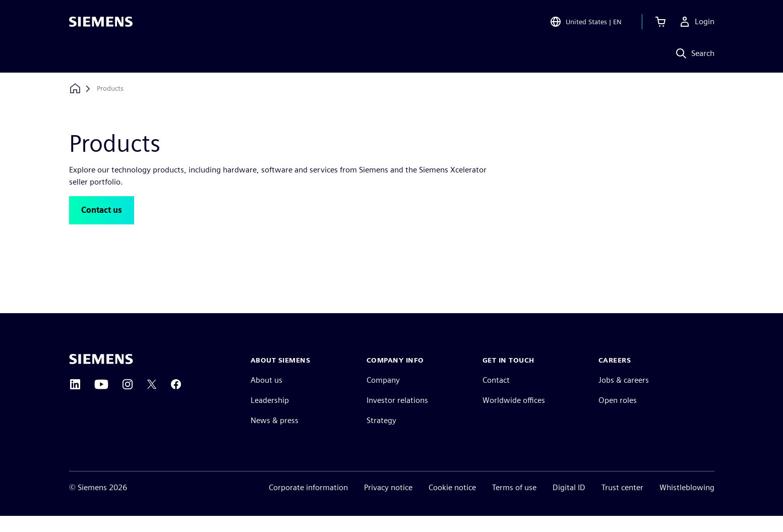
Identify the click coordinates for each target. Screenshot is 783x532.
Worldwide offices (514, 416)
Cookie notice (452, 504)
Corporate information (308, 504)
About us (266, 396)
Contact (496, 396)
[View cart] (660, 22)
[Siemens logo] (101, 22)
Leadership (270, 416)
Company (383, 396)
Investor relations (397, 416)
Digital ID (569, 504)
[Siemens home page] (101, 375)
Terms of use (514, 504)
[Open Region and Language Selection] (586, 22)
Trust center (622, 504)
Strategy (381, 436)
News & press (275, 436)
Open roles (618, 416)
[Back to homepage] (75, 88)
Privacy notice (388, 504)
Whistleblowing (687, 504)
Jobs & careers (624, 396)
